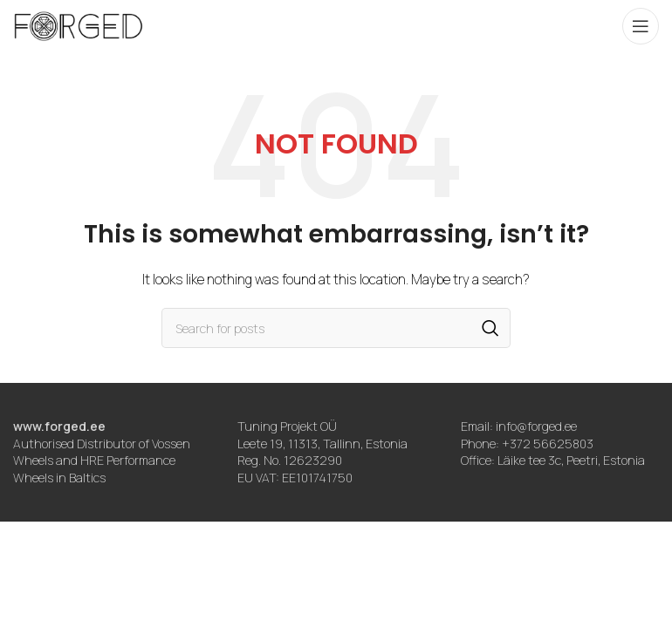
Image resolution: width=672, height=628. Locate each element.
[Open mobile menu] (641, 26)
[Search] (336, 328)
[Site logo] (79, 25)
